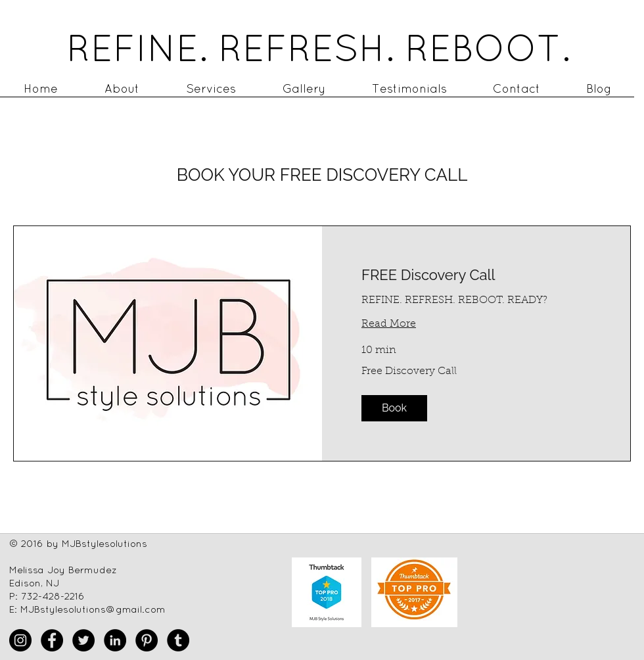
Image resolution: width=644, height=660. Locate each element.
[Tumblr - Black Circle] (178, 640)
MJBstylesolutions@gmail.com (93, 609)
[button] (394, 408)
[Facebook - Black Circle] (52, 640)
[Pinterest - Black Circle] (147, 640)
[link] (476, 275)
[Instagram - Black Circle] (20, 640)
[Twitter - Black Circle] (83, 640)
